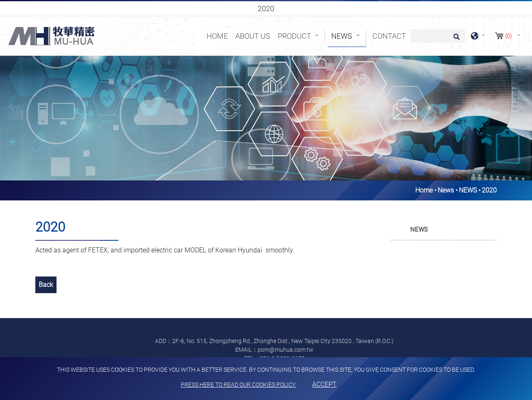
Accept (324, 384)
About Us (253, 36)
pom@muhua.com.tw (286, 350)
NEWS (468, 190)
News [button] (342, 36)
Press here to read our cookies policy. (239, 385)
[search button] (455, 40)
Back (46, 285)
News (446, 190)
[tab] (444, 230)
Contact (389, 36)
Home (219, 35)
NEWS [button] (419, 230)
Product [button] (295, 36)
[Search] (438, 36)
